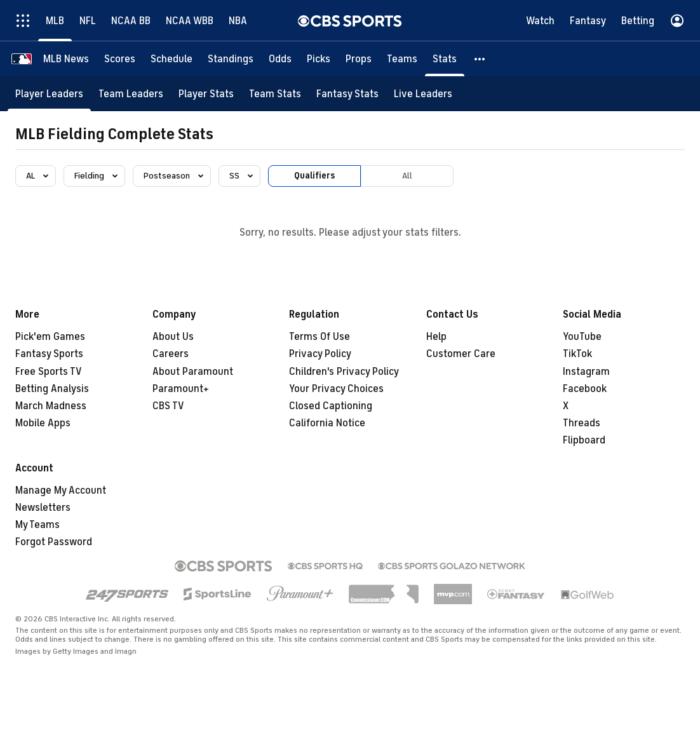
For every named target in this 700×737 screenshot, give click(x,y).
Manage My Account (61, 490)
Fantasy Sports (49, 354)
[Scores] (120, 59)
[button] (480, 59)
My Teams (37, 525)
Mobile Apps (43, 423)
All (407, 176)
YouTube (582, 337)
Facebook (585, 389)
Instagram (586, 372)
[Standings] (231, 59)
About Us (173, 337)
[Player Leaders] (49, 94)
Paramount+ (181, 389)
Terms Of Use (320, 337)
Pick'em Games (50, 337)
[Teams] (402, 59)
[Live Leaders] (423, 94)
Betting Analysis (52, 389)
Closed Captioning (331, 406)
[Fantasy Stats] (347, 94)
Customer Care (461, 354)
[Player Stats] (206, 94)
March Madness (51, 406)
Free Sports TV (49, 372)
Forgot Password (54, 542)
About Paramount (193, 372)
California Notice (327, 423)
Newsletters (43, 508)
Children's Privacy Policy (344, 372)
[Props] (359, 59)
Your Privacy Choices (336, 389)
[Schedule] (172, 59)
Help (436, 337)
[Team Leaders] (131, 94)
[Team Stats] (275, 94)
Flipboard (584, 440)
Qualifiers (314, 176)
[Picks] (319, 59)
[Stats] (445, 59)
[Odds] (280, 59)
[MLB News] (66, 59)
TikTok (577, 354)
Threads (582, 423)
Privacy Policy (320, 354)
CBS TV (168, 406)
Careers (171, 354)
